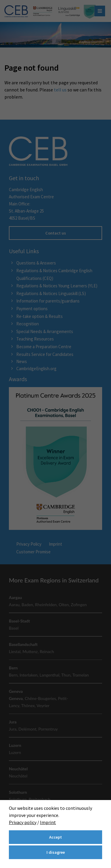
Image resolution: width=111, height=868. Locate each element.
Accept (55, 837)
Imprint (48, 822)
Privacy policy (23, 822)
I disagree (56, 852)
